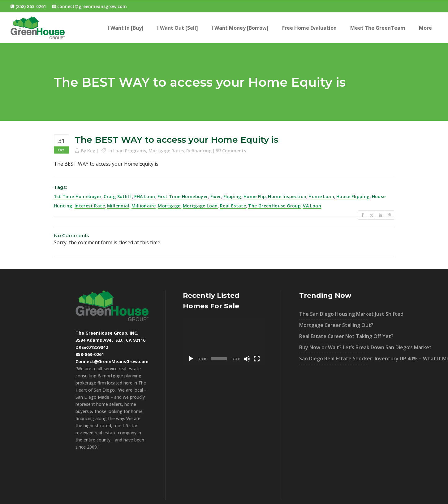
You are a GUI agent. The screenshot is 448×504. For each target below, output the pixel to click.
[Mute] (247, 359)
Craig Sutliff (118, 196)
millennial (118, 206)
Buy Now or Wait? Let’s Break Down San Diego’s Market (334, 347)
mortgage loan (200, 206)
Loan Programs (130, 151)
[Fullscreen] (257, 359)
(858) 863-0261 (28, 6)
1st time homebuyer (78, 196)
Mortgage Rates (166, 151)
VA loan (312, 206)
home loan (321, 196)
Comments (234, 151)
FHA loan (145, 196)
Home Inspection (287, 196)
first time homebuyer (183, 196)
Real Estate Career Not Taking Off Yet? (334, 336)
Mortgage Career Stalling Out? (334, 325)
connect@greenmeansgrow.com (90, 6)
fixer (216, 196)
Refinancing (199, 151)
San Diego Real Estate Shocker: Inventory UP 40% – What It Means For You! (334, 358)
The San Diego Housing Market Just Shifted (334, 314)
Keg (91, 151)
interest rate (90, 206)
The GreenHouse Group (274, 206)
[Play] (191, 359)
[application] (224, 342)
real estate (233, 206)
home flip (255, 196)
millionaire (144, 206)
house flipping (353, 196)
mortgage (169, 206)
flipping (232, 196)
